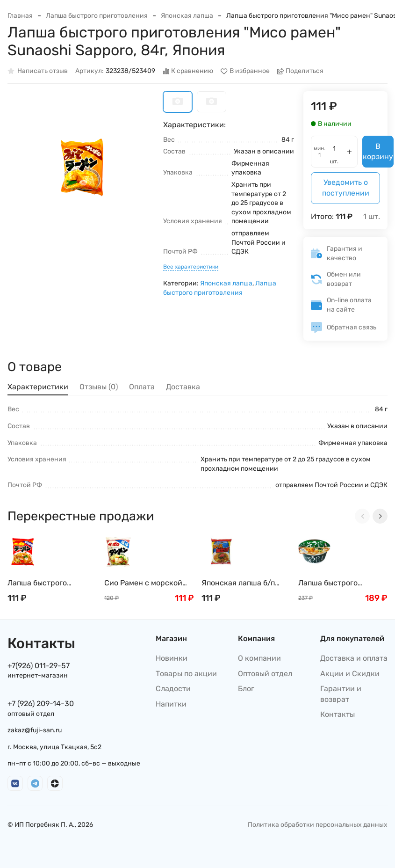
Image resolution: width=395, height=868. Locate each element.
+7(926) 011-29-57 (39, 666)
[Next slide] (380, 516)
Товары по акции (186, 674)
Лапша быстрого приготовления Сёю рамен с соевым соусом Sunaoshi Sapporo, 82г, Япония (50, 583)
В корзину (378, 151)
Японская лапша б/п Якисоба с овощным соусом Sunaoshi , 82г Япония (241, 583)
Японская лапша (187, 16)
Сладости (173, 689)
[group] (81, 164)
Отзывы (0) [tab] (99, 387)
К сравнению (188, 71)
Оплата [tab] (142, 387)
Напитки (171, 704)
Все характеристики (191, 267)
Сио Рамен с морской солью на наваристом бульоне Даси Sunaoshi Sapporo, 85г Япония (146, 583)
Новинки (172, 658)
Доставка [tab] (183, 387)
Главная (20, 16)
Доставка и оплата (354, 658)
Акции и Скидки (350, 674)
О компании (259, 658)
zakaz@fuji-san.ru (35, 730)
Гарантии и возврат (341, 694)
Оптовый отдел (265, 674)
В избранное (245, 71)
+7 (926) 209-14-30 (41, 704)
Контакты (338, 714)
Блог (246, 689)
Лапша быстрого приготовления (97, 16)
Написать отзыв (38, 71)
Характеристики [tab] (38, 387)
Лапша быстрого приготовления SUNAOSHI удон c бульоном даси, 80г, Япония (334, 583)
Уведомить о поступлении (346, 187)
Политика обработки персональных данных (318, 825)
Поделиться (301, 71)
